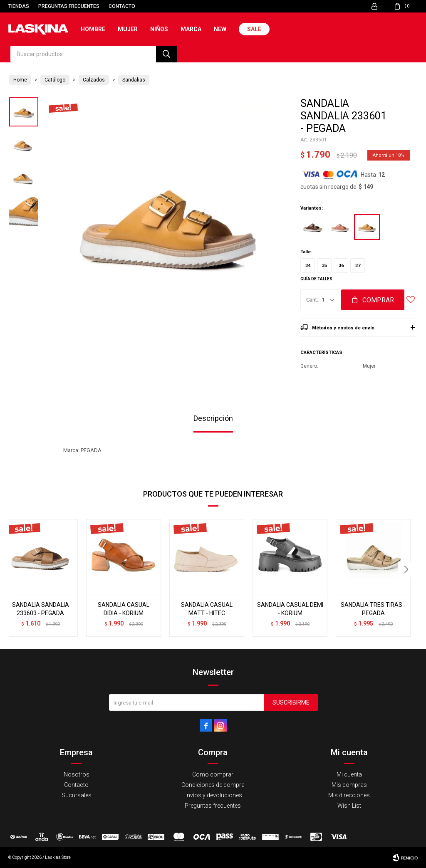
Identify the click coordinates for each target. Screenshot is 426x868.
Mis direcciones (349, 795)
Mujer (128, 29)
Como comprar (213, 774)
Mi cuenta (349, 774)
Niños (159, 29)
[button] (407, 570)
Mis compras (349, 785)
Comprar (378, 300)
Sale (254, 29)
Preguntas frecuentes (69, 6)
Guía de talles (316, 279)
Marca (191, 29)
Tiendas (19, 6)
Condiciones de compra (213, 785)
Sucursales (77, 795)
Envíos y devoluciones (213, 795)
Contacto (122, 6)
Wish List (349, 806)
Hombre (93, 29)
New (220, 29)
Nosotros (77, 774)
